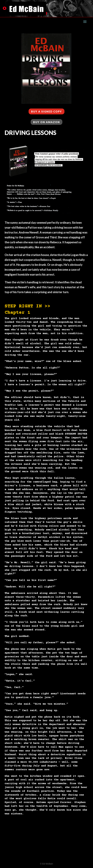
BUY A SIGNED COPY (46, 111)
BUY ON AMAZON (46, 122)
